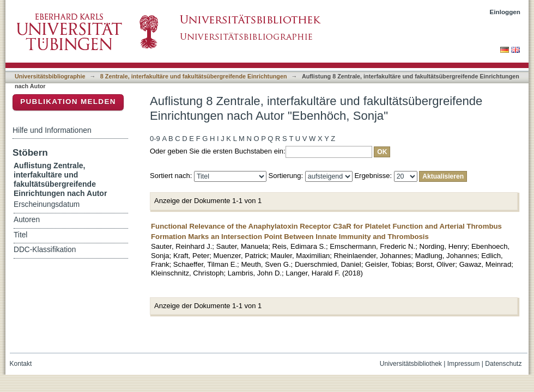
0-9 (155, 139)
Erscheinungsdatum (47, 204)
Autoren (27, 220)
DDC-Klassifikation (45, 250)
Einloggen (505, 12)
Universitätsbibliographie (50, 76)
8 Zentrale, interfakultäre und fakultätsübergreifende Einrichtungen (194, 76)
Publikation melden (68, 102)
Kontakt (21, 364)
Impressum (464, 364)
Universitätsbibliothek (411, 364)
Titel (20, 235)
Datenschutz (503, 364)
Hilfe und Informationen (52, 130)
